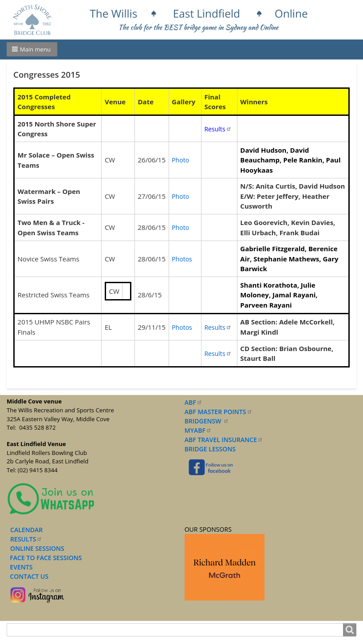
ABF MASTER (219, 412)
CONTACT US (28, 576)
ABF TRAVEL (224, 440)
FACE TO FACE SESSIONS (45, 558)
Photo (180, 160)
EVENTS (20, 567)
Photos (182, 259)
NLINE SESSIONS (40, 548)
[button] (32, 49)
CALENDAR (26, 530)
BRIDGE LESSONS (210, 449)
